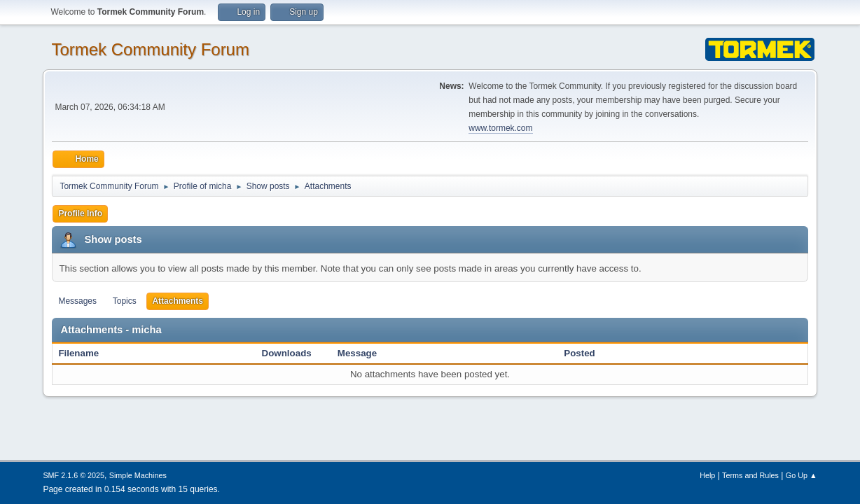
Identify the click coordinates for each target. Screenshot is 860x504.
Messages (77, 301)
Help (707, 475)
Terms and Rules (750, 475)
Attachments (178, 301)
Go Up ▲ (802, 475)
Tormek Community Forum (150, 49)
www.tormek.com (500, 128)
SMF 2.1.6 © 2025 (74, 475)
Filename (86, 353)
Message (357, 353)
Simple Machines (138, 475)
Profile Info (80, 213)
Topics (125, 301)
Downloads (287, 353)
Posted (579, 353)
